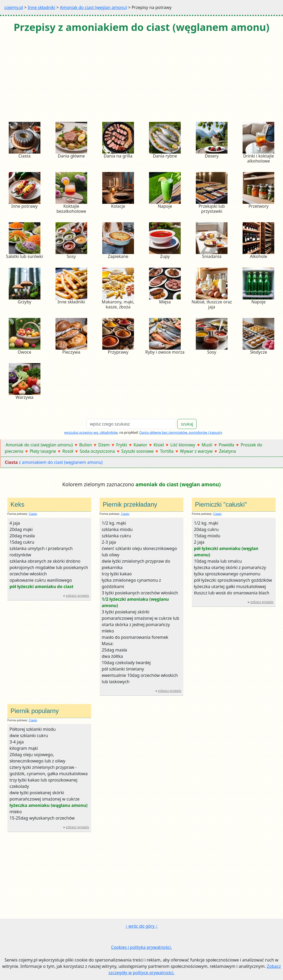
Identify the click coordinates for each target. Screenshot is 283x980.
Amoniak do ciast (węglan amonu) (93, 7)
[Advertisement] (141, 78)
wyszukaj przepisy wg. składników (91, 432)
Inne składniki (41, 7)
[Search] (131, 424)
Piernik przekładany (130, 505)
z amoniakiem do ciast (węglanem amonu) (54, 462)
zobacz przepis (77, 595)
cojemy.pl (14, 7)
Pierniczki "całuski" (221, 505)
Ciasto (33, 514)
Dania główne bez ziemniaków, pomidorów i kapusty (181, 432)
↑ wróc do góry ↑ (141, 926)
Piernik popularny (35, 711)
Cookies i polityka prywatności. (142, 947)
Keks (18, 505)
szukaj (187, 424)
